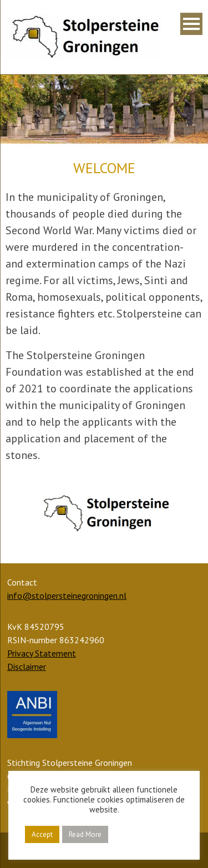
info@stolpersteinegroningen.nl (67, 596)
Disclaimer (27, 667)
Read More (85, 834)
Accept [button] (42, 834)
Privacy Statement (42, 653)
